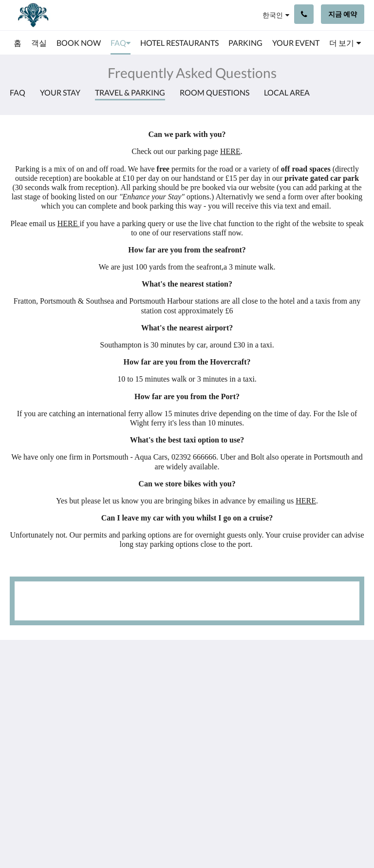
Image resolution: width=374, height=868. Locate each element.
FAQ (18, 92)
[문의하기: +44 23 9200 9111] (304, 14)
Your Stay (60, 92)
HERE (230, 151)
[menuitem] (18, 43)
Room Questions (215, 92)
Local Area (287, 92)
